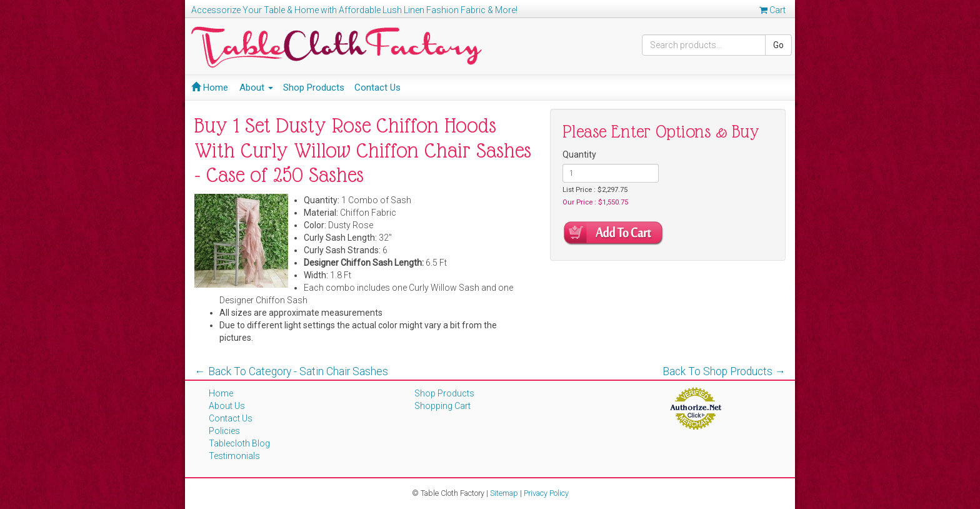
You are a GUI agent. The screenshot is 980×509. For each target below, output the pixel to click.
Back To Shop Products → (724, 371)
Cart (772, 10)
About (256, 88)
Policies (224, 431)
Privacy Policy (546, 493)
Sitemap (504, 493)
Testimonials (234, 456)
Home (210, 88)
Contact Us (377, 88)
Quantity (579, 154)
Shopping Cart (442, 406)
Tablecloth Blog (239, 443)
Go (778, 45)
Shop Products (314, 88)
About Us (227, 406)
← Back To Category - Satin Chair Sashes (291, 371)
